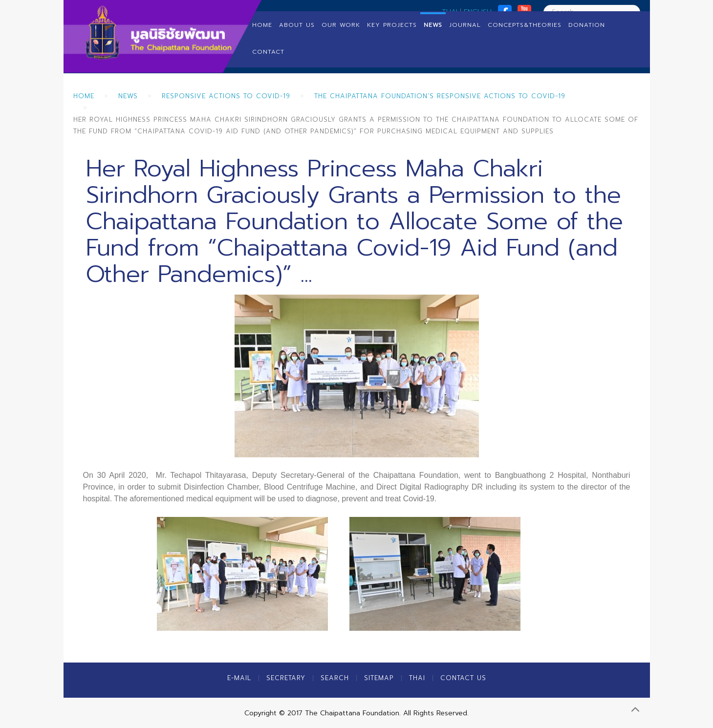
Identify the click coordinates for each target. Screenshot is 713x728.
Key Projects (392, 25)
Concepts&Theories (525, 25)
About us (297, 25)
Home (262, 25)
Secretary (286, 678)
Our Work (341, 25)
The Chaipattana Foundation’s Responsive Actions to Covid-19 (440, 96)
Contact (268, 52)
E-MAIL (239, 678)
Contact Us (463, 678)
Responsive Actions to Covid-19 (226, 96)
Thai (417, 678)
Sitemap (379, 678)
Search (335, 678)
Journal (465, 25)
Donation (587, 25)
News (433, 25)
